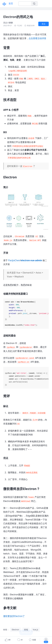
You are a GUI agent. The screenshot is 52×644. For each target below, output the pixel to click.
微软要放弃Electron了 (14, 616)
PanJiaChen (14, 260)
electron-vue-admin (31, 260)
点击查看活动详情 (37, 38)
